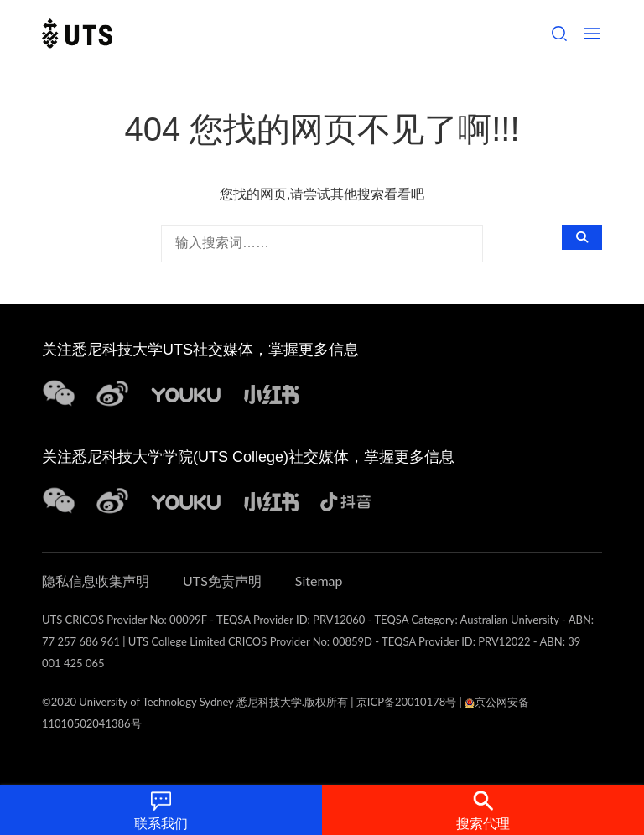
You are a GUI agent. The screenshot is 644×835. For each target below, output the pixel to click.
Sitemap (319, 581)
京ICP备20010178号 (406, 702)
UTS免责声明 (222, 581)
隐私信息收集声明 (96, 581)
